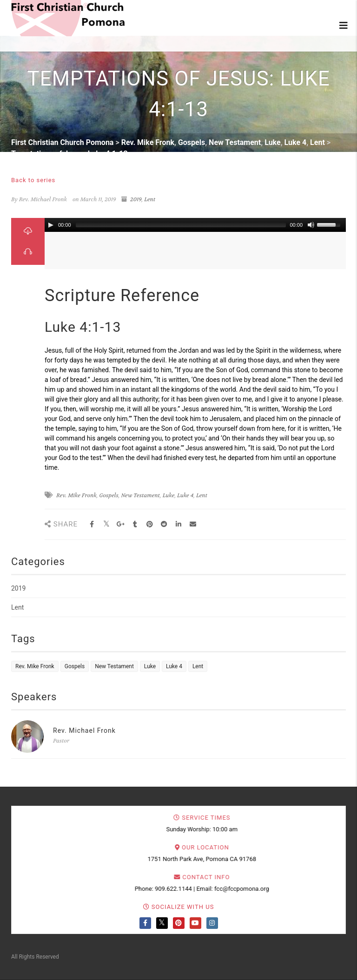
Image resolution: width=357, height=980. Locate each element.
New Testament (140, 495)
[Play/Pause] (51, 225)
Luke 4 (185, 495)
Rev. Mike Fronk (76, 495)
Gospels (109, 495)
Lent (150, 199)
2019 (136, 199)
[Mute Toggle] (311, 225)
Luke (169, 495)
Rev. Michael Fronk (84, 730)
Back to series (33, 180)
